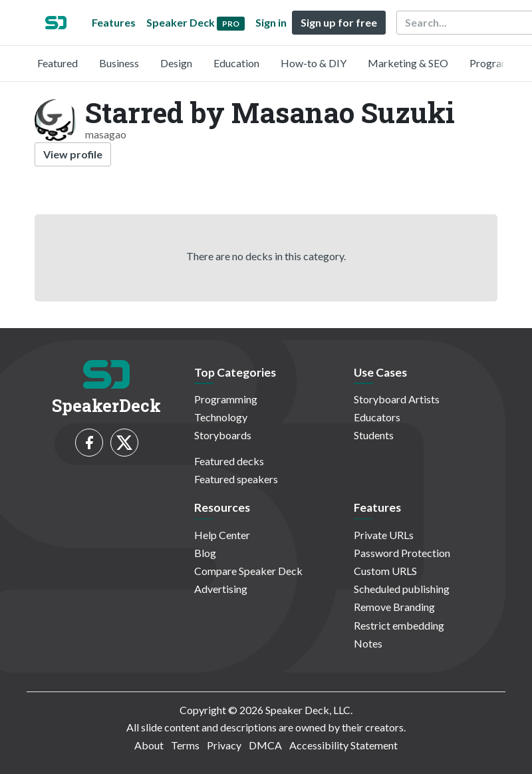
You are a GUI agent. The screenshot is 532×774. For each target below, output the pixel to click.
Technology (221, 417)
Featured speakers (236, 479)
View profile (73, 154)
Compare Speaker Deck (248, 571)
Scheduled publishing (402, 589)
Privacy (224, 745)
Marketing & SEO (408, 63)
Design (176, 63)
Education (236, 63)
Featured (58, 63)
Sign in (271, 22)
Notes (368, 643)
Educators (377, 417)
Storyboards (223, 435)
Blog (205, 553)
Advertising (221, 589)
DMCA (265, 745)
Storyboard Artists (397, 399)
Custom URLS (385, 571)
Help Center (222, 535)
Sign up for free (339, 22)
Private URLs (384, 535)
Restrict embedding (399, 625)
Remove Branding (394, 607)
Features (114, 22)
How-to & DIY (314, 63)
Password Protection (402, 553)
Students (374, 435)
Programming (226, 399)
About (149, 745)
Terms (185, 745)
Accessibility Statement (343, 745)
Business (119, 63)
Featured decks (229, 461)
